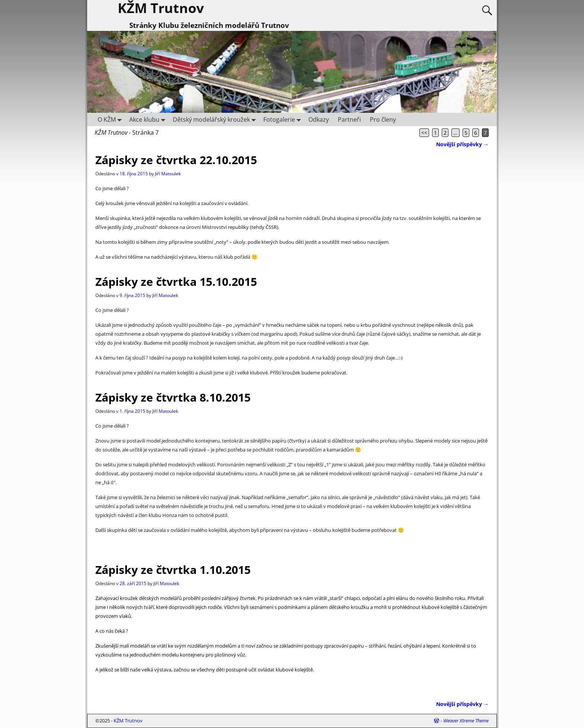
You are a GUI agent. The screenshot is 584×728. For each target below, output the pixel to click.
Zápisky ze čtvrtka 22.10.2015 (176, 160)
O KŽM (111, 119)
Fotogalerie (284, 119)
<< (424, 133)
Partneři (349, 119)
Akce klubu (149, 119)
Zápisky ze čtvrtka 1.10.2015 (173, 570)
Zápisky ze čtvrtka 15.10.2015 (176, 282)
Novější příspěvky (462, 144)
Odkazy (319, 119)
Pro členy (383, 119)
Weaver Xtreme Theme (466, 721)
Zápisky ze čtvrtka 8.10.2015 (173, 397)
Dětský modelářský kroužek (216, 119)
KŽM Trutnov (128, 721)
